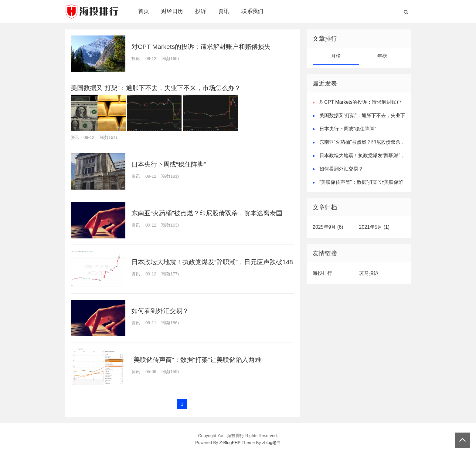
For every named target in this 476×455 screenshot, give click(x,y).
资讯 (224, 11)
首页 (144, 11)
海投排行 (322, 273)
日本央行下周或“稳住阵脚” (169, 164)
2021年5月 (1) (374, 227)
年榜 (382, 56)
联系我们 (252, 11)
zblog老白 (272, 443)
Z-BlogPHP (230, 443)
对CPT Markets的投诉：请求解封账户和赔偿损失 (201, 47)
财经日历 (172, 11)
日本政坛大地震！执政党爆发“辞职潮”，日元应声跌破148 (212, 262)
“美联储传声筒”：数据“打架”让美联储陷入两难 (196, 360)
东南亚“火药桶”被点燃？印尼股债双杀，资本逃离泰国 (207, 213)
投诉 (201, 11)
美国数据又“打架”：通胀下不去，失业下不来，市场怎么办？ (156, 88)
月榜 (336, 56)
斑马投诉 (369, 273)
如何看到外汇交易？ (160, 311)
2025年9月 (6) (328, 227)
